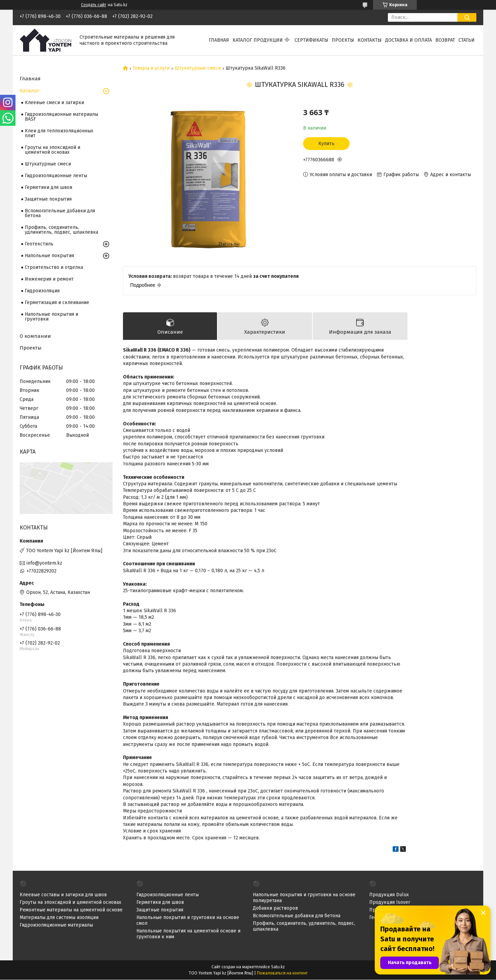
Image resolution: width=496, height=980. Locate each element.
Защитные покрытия (48, 199)
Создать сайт (94, 5)
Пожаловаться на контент (282, 973)
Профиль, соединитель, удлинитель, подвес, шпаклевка (61, 230)
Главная (219, 40)
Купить (326, 144)
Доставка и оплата (409, 40)
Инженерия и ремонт (49, 279)
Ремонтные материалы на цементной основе (71, 910)
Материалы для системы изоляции (59, 918)
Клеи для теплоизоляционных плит (59, 133)
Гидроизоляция (42, 291)
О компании (35, 336)
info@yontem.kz (44, 563)
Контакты (370, 40)
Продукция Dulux (389, 895)
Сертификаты (311, 40)
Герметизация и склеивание (57, 302)
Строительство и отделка (54, 267)
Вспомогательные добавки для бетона (60, 213)
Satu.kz (278, 967)
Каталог (30, 91)
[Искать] (467, 17)
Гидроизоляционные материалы (56, 925)
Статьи (467, 40)
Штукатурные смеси (198, 68)
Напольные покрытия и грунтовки (51, 317)
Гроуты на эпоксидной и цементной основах (53, 150)
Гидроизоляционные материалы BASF (61, 117)
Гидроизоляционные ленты (56, 176)
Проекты (343, 40)
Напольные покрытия (49, 256)
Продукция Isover (390, 903)
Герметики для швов (49, 187)
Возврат (445, 40)
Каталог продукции (258, 40)
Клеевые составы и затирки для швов (63, 895)
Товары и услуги (151, 68)
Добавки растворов (275, 908)
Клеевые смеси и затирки (54, 103)
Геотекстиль (39, 244)
